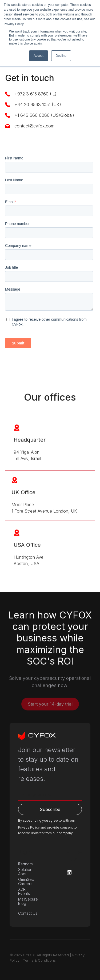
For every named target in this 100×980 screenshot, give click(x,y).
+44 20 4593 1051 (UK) (38, 105)
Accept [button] (39, 56)
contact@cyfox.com (34, 126)
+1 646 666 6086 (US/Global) (44, 115)
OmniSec (26, 879)
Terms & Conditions (39, 960)
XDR (22, 889)
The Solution (25, 867)
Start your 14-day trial (50, 707)
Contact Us (28, 913)
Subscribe (50, 809)
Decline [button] (61, 56)
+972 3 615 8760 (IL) (35, 94)
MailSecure (28, 899)
